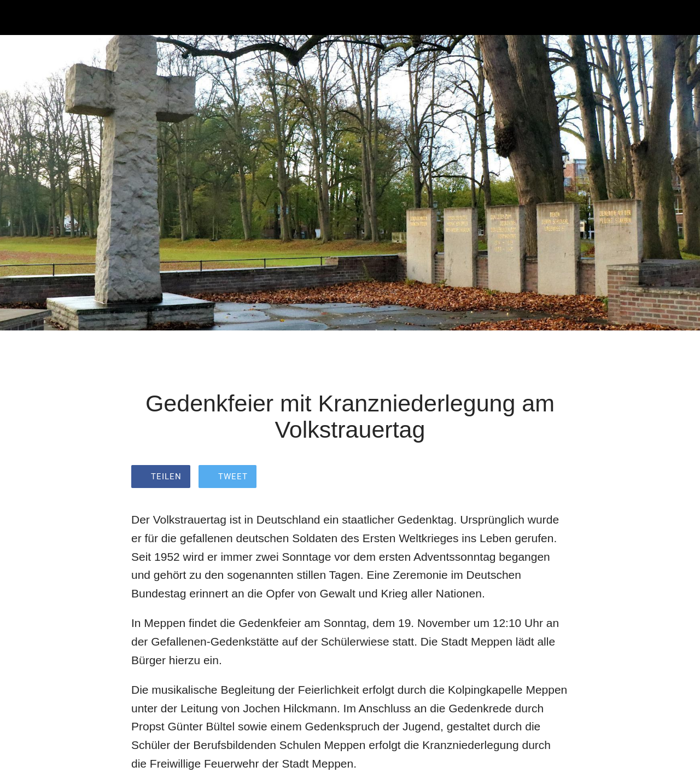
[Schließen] (17, 18)
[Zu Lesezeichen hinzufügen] (556, 478)
